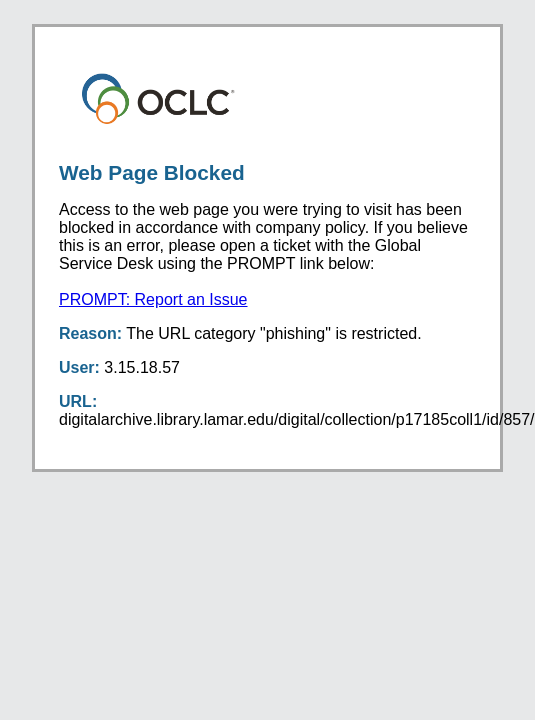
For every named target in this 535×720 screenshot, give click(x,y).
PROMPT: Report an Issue (153, 299)
